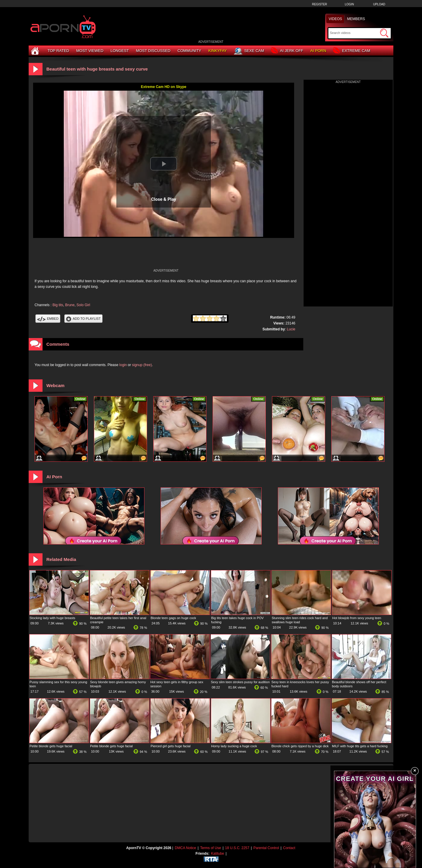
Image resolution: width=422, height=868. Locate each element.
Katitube (218, 854)
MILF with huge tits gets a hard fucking (360, 746)
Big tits (58, 305)
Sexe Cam (249, 51)
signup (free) (142, 365)
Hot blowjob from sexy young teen (357, 618)
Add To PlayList (83, 319)
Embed (48, 319)
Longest (120, 51)
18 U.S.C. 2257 (237, 848)
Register (319, 4)
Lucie (291, 329)
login (123, 365)
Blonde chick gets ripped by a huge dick (300, 746)
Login (349, 4)
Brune (70, 305)
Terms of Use (211, 848)
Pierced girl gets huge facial (171, 746)
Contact (289, 848)
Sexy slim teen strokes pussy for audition (240, 682)
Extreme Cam (352, 51)
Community (189, 51)
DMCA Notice (185, 848)
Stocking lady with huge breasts (52, 618)
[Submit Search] (384, 33)
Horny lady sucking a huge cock (234, 746)
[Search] (354, 33)
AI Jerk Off (287, 51)
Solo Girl (83, 305)
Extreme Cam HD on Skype (164, 87)
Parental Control (266, 848)
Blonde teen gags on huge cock (173, 618)
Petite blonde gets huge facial (51, 746)
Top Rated (58, 51)
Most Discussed (153, 51)
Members (356, 19)
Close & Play (164, 199)
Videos (335, 19)
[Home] (36, 51)
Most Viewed (90, 51)
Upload (379, 4)
